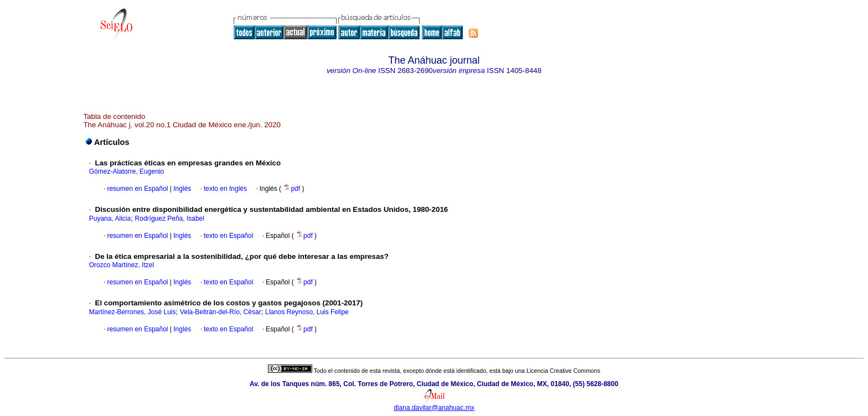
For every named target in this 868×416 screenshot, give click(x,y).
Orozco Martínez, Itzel (122, 265)
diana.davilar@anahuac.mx (434, 408)
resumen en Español (137, 189)
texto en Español (228, 236)
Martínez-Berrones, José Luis (133, 312)
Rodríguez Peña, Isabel (170, 219)
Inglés (181, 189)
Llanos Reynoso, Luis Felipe (307, 312)
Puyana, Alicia (110, 219)
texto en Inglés (225, 189)
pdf (292, 189)
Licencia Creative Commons (563, 371)
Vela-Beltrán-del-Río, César (221, 312)
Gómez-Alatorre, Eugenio (126, 171)
